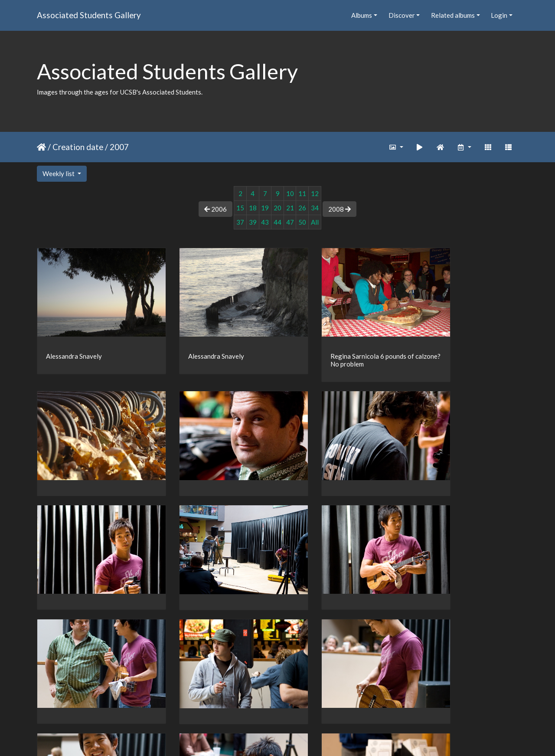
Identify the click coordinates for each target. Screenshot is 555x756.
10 (290, 193)
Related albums (453, 15)
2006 (215, 209)
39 (253, 222)
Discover (402, 15)
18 (253, 208)
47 (290, 222)
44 (277, 222)
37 (240, 222)
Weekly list (59, 173)
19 (265, 208)
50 (302, 222)
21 (290, 208)
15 (240, 208)
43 (265, 222)
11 (302, 193)
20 (277, 208)
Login (499, 15)
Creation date (78, 147)
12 (315, 193)
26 (302, 208)
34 (315, 208)
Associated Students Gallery (89, 15)
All (315, 222)
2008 (340, 209)
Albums (362, 15)
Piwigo (295, 738)
